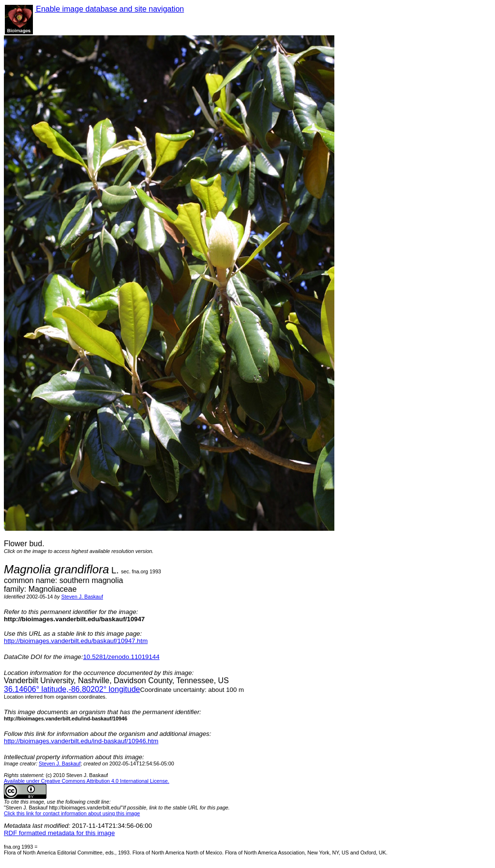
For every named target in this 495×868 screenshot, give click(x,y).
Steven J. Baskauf (82, 597)
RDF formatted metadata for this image (59, 833)
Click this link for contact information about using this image (72, 813)
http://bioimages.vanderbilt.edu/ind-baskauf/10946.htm (81, 741)
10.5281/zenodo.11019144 (121, 657)
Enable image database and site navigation (109, 9)
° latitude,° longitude (72, 689)
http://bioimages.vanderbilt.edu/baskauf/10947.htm (76, 641)
